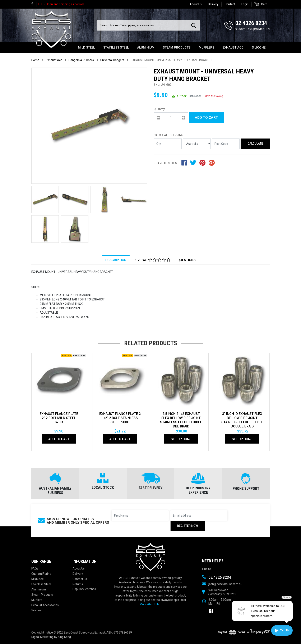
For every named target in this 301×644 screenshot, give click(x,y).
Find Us (207, 569)
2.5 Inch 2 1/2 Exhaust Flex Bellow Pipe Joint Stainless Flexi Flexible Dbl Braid (181, 420)
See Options (181, 439)
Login (245, 4)
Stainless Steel (116, 47)
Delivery (213, 4)
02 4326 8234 (251, 23)
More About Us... (150, 604)
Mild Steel (86, 47)
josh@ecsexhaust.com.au (225, 584)
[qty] (171, 118)
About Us (196, 4)
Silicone (259, 47)
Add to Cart (206, 118)
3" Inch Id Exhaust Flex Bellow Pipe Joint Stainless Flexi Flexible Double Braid (242, 420)
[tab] (116, 260)
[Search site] (194, 25)
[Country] (197, 144)
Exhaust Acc (233, 47)
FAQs (35, 568)
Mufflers (207, 47)
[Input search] (143, 25)
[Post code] (226, 144)
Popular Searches (84, 589)
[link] (34, 4)
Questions (187, 260)
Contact (230, 4)
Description (116, 260)
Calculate (255, 144)
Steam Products (177, 47)
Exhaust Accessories (45, 605)
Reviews (152, 260)
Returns (78, 584)
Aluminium (146, 47)
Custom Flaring (41, 574)
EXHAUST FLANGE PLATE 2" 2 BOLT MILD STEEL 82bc (59, 418)
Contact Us (80, 579)
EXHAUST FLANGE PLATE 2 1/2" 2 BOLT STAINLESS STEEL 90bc (120, 418)
